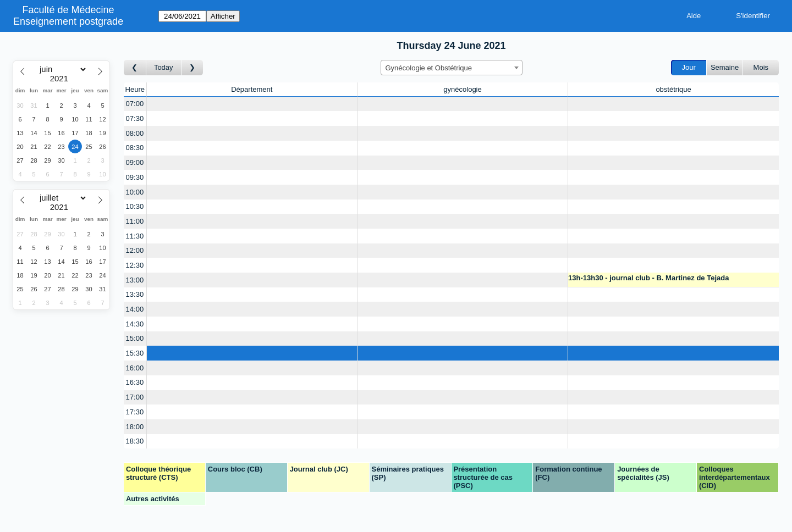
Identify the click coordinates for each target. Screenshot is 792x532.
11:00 (135, 221)
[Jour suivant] (193, 68)
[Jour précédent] (135, 68)
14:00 (135, 309)
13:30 (135, 294)
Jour (689, 67)
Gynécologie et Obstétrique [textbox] (429, 68)
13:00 (135, 280)
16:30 (135, 382)
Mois (761, 67)
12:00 (135, 250)
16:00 (135, 368)
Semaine (725, 67)
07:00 (135, 104)
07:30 (135, 118)
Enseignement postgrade (68, 21)
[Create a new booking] (252, 104)
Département (252, 89)
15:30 (135, 353)
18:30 (135, 441)
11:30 (135, 236)
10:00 (135, 192)
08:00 (135, 133)
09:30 (135, 177)
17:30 (135, 412)
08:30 (135, 148)
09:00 (135, 162)
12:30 (135, 265)
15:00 (135, 338)
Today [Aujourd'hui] (164, 67)
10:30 (135, 206)
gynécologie (462, 89)
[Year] (62, 79)
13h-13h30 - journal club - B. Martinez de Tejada (648, 278)
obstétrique (673, 89)
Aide (694, 16)
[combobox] (452, 68)
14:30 (135, 324)
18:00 (135, 427)
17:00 (135, 397)
